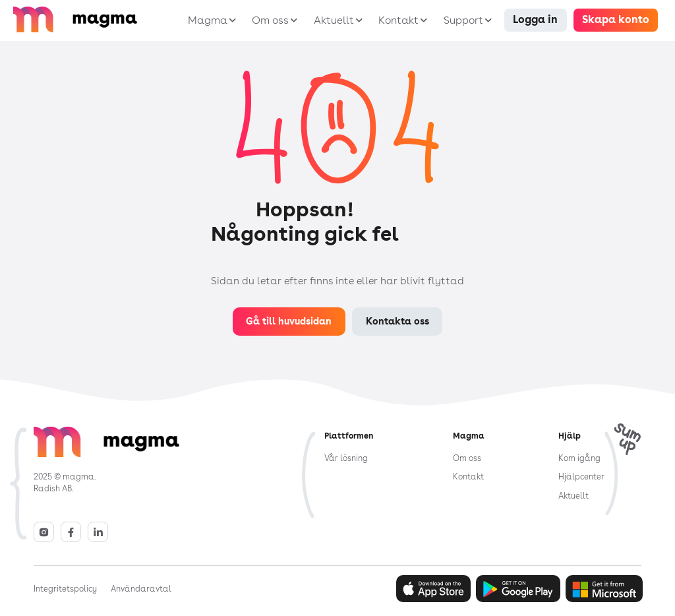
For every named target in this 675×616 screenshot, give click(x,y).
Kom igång (579, 458)
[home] (96, 19)
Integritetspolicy (65, 589)
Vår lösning (346, 458)
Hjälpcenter (581, 477)
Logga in (535, 19)
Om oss (467, 458)
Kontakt (468, 477)
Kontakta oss (397, 321)
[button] (209, 21)
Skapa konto (616, 19)
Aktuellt (573, 496)
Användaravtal (141, 589)
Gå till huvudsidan (289, 321)
